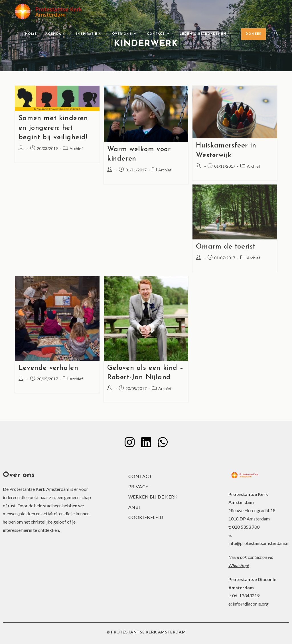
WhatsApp (238, 565)
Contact (140, 476)
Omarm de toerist (226, 247)
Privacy (138, 486)
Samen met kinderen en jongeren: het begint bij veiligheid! (53, 128)
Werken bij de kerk (153, 497)
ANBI (134, 507)
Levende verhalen (48, 368)
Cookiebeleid (146, 517)
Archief (76, 148)
